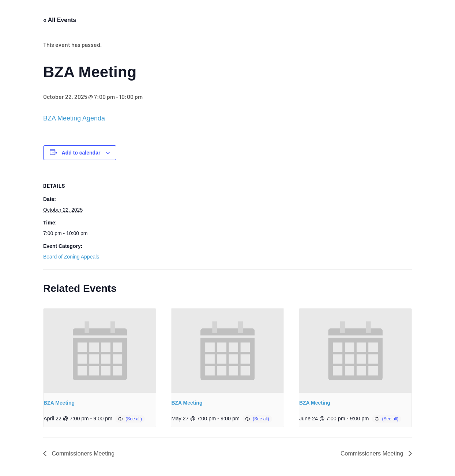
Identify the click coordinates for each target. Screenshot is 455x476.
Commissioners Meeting (82, 453)
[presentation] (100, 351)
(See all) (134, 419)
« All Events (60, 20)
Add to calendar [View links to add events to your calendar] (81, 153)
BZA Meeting (59, 403)
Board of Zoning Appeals (71, 257)
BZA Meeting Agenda (74, 118)
